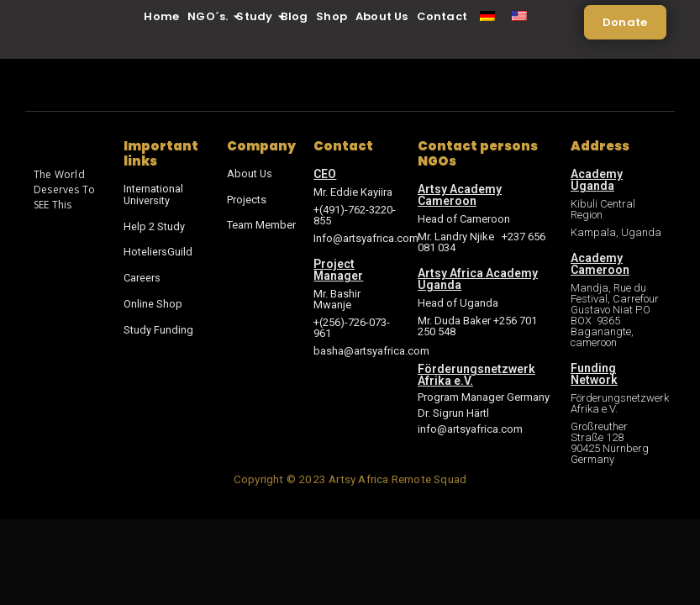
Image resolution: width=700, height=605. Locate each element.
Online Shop (153, 300)
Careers (142, 275)
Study (256, 16)
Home (161, 16)
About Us (382, 16)
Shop (332, 16)
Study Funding (158, 326)
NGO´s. (210, 16)
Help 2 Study (154, 225)
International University (153, 194)
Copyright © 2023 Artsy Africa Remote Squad (350, 479)
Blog (294, 16)
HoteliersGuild (158, 250)
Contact (442, 16)
